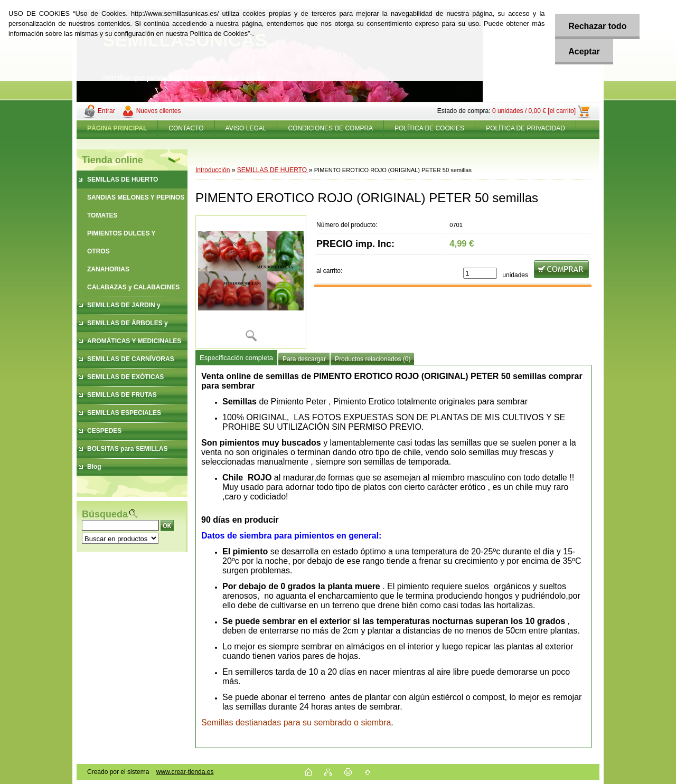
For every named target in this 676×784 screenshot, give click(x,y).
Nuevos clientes (159, 111)
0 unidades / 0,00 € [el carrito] (534, 111)
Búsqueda (105, 514)
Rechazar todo (597, 26)
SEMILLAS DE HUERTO (273, 170)
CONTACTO (186, 128)
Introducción (213, 170)
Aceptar (584, 51)
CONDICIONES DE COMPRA (330, 128)
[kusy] (480, 273)
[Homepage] (117, 128)
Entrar (106, 111)
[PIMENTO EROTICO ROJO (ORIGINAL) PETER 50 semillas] (251, 282)
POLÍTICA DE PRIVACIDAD (525, 128)
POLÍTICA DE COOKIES (429, 128)
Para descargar (304, 359)
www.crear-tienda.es (185, 772)
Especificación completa (236, 358)
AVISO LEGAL (246, 128)
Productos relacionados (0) (373, 359)
